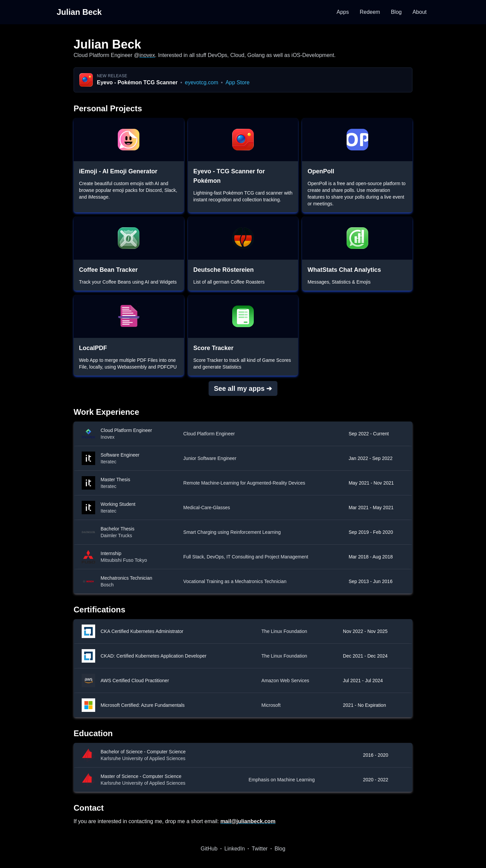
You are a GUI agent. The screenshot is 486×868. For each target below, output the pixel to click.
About (420, 12)
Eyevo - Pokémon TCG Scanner (137, 82)
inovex (147, 55)
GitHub (209, 849)
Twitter (260, 849)
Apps (343, 12)
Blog (396, 12)
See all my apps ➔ (243, 388)
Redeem (370, 12)
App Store (237, 82)
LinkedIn (235, 849)
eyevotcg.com (202, 82)
